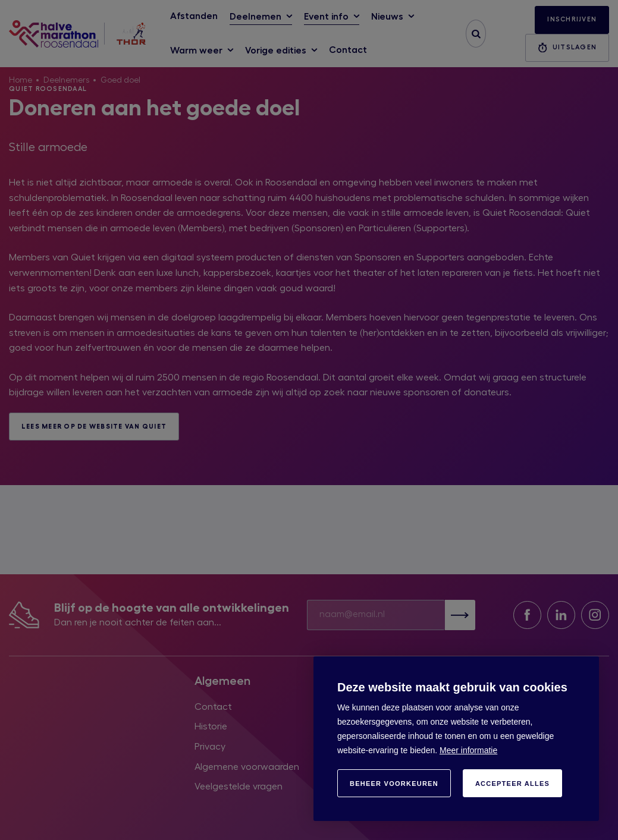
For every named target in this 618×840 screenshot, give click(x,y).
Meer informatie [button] (468, 750)
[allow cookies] (512, 783)
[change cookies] (394, 783)
